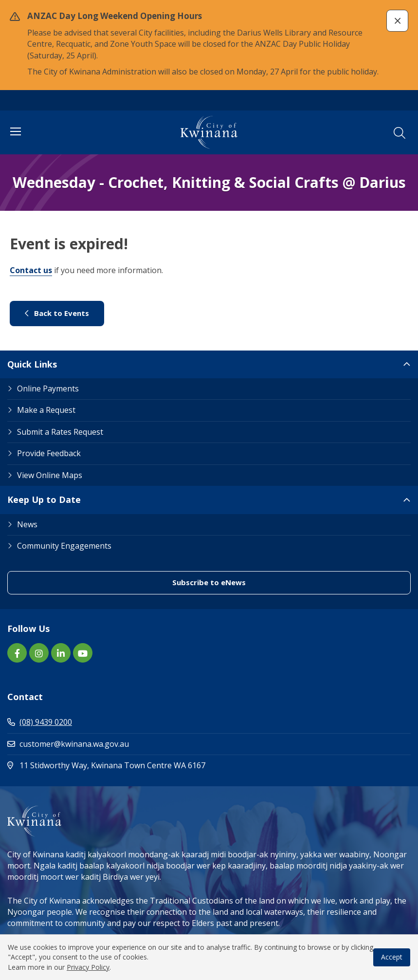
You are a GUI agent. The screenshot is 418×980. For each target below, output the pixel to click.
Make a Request (46, 410)
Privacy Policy (88, 967)
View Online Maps (50, 475)
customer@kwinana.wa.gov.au (68, 744)
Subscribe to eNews (209, 582)
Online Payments (48, 388)
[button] (397, 21)
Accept (392, 957)
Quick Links (32, 364)
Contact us (31, 270)
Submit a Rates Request (60, 432)
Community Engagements (64, 546)
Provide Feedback (49, 453)
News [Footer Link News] (27, 524)
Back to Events (57, 313)
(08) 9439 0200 (40, 722)
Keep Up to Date (44, 499)
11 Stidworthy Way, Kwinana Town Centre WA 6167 (148, 765)
